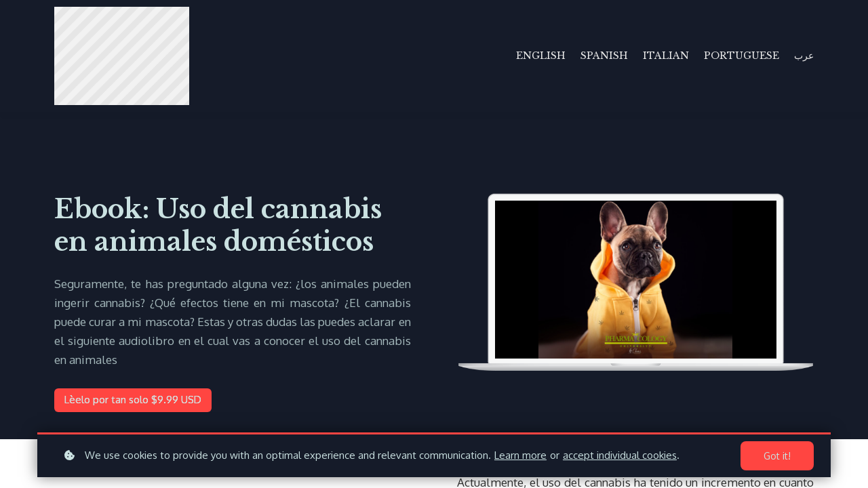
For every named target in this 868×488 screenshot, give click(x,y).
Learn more (520, 455)
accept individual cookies (620, 455)
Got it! (777, 456)
